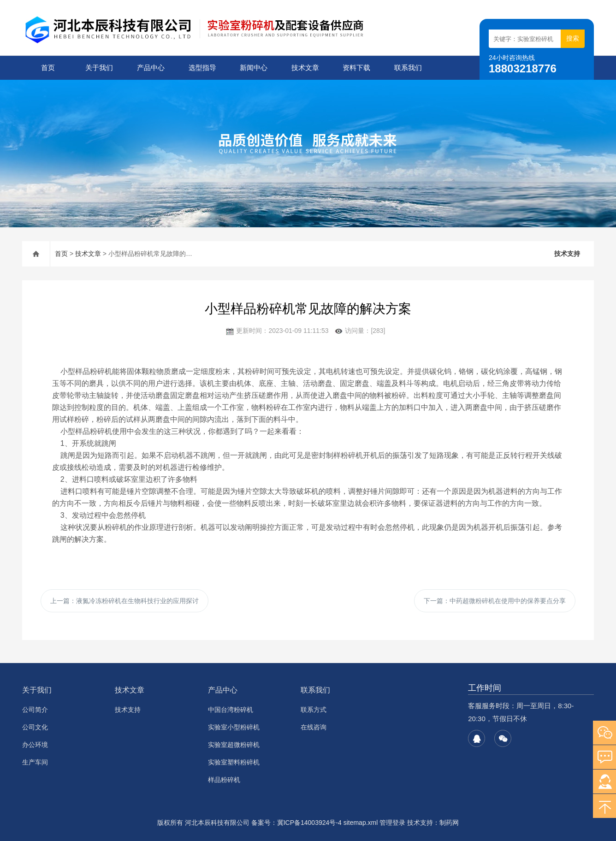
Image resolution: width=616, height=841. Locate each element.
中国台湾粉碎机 (231, 710)
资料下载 (356, 68)
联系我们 (408, 68)
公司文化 (35, 727)
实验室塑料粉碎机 (234, 762)
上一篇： (124, 601)
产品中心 (151, 68)
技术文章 (305, 68)
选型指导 (202, 68)
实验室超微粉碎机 (234, 745)
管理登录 (392, 823)
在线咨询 (314, 727)
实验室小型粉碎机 (234, 727)
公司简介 (35, 710)
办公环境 (35, 745)
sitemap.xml (361, 823)
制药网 (449, 823)
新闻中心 (254, 68)
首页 (48, 68)
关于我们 (99, 68)
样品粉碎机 (224, 780)
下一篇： (495, 601)
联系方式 (314, 710)
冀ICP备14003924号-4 (309, 823)
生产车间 (35, 762)
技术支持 (567, 254)
